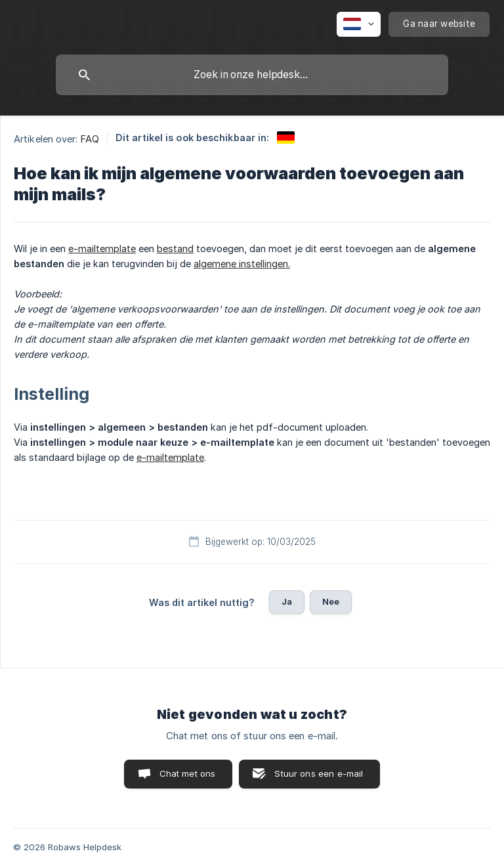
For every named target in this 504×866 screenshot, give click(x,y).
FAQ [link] (90, 139)
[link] (286, 138)
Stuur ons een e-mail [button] (319, 773)
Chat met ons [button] (188, 773)
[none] (359, 24)
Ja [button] (287, 601)
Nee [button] (331, 601)
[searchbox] (252, 75)
